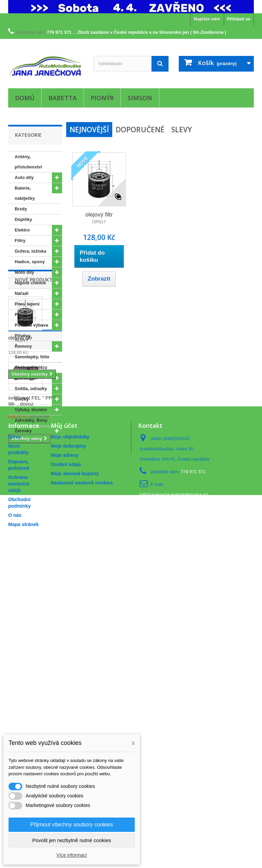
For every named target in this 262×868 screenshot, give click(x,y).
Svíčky (22, 399)
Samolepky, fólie (32, 357)
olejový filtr (20, 515)
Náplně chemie (30, 283)
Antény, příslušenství (28, 162)
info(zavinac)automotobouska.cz (174, 795)
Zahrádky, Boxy (31, 420)
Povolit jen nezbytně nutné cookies (72, 840)
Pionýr (102, 98)
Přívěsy (23, 336)
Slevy (22, 576)
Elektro (22, 230)
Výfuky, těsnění (31, 410)
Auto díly (24, 177)
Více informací (71, 855)
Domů (25, 98)
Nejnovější (89, 130)
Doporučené (140, 130)
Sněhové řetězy (31, 367)
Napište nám (207, 19)
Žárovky (23, 431)
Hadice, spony (30, 262)
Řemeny (23, 346)
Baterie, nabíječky (25, 193)
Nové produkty (35, 457)
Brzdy (21, 209)
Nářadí (21, 293)
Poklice (23, 315)
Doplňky (23, 219)
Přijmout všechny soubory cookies (72, 825)
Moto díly (24, 272)
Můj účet (64, 726)
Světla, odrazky (31, 388)
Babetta (63, 98)
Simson (140, 98)
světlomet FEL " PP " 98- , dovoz (32, 637)
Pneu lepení (27, 304)
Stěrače (23, 378)
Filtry (20, 241)
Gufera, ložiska (30, 251)
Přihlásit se (239, 19)
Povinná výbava (31, 325)
